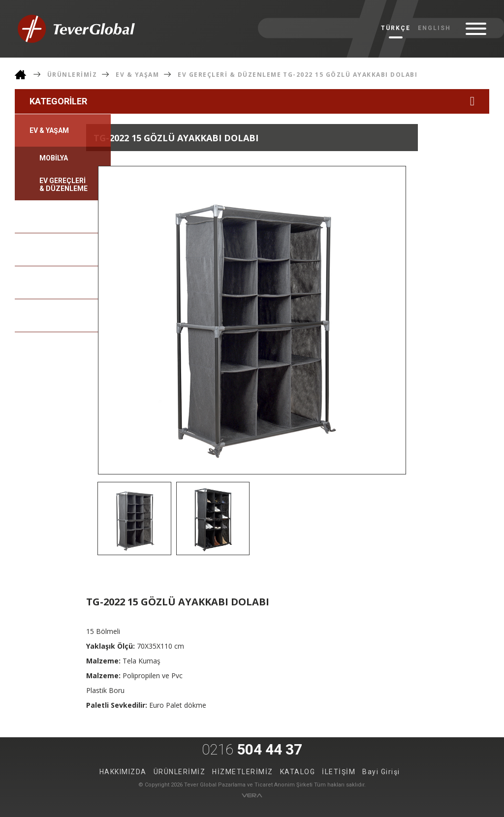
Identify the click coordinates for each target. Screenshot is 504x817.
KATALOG (298, 772)
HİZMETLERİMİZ (243, 772)
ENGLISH (434, 28)
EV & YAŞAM (137, 75)
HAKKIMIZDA (123, 772)
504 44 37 (252, 749)
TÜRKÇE (396, 28)
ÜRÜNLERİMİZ (72, 75)
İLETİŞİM (339, 772)
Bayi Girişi (381, 772)
